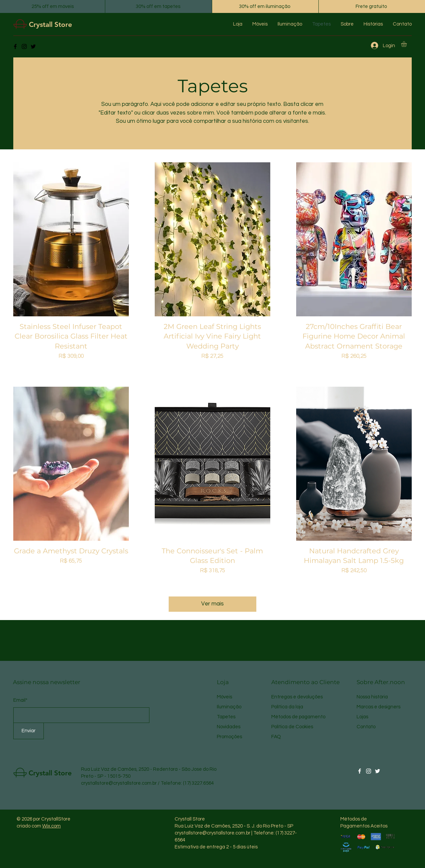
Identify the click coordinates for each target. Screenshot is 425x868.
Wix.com (51, 826)
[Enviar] (29, 731)
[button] (407, 44)
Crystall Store (50, 24)
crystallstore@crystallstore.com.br (119, 783)
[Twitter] (33, 46)
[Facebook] (15, 46)
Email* (20, 700)
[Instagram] (24, 46)
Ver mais (212, 604)
